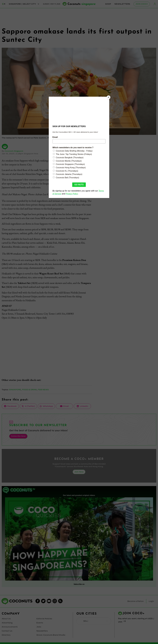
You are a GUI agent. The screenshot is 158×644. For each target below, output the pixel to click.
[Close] (109, 97)
